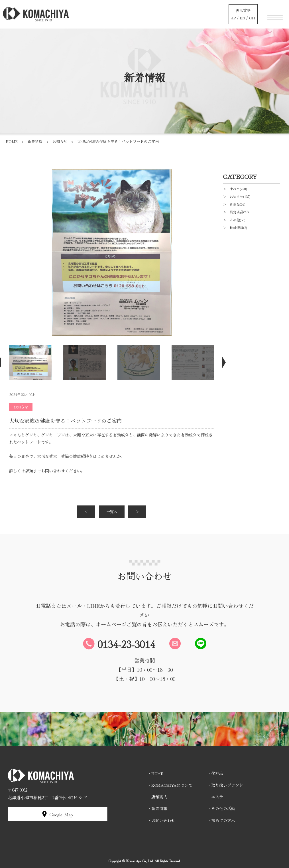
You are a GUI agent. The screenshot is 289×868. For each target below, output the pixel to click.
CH (252, 18)
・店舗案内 (157, 797)
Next (220, 362)
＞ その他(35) (234, 220)
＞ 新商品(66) (234, 204)
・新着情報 (157, 808)
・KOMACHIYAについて (170, 785)
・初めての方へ (221, 820)
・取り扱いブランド (225, 785)
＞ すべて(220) (235, 189)
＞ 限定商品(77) (236, 212)
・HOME (155, 773)
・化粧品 (215, 773)
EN (242, 18)
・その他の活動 (221, 808)
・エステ (215, 797)
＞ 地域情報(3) (235, 227)
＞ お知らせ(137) (237, 196)
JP (233, 18)
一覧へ (112, 512)
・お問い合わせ (161, 820)
